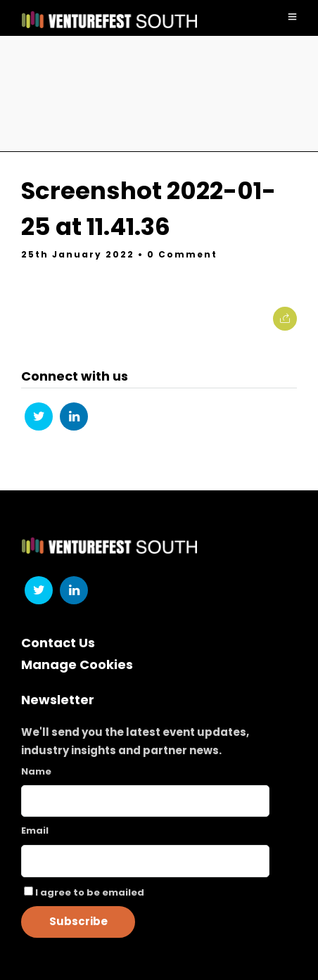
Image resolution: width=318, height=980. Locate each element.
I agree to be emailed (90, 892)
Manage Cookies (77, 664)
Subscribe (78, 921)
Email (35, 831)
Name (36, 771)
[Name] (145, 801)
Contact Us (58, 643)
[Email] (145, 861)
